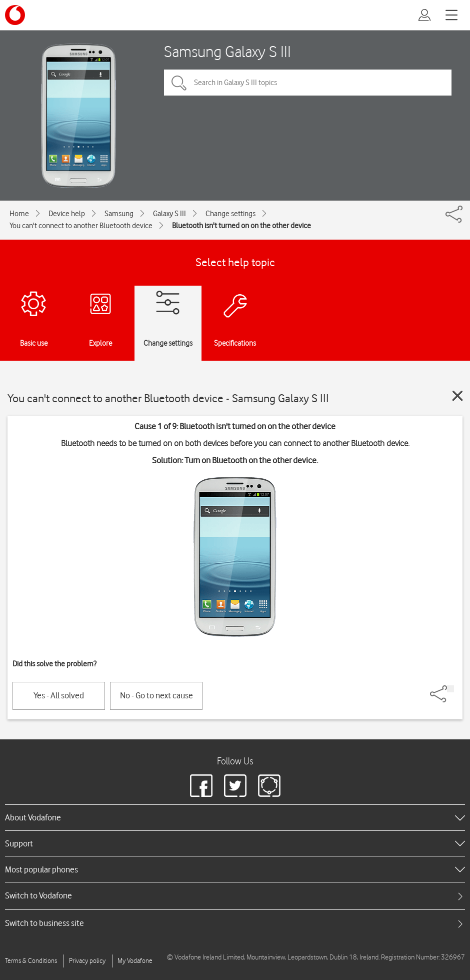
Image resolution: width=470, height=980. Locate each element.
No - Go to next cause (156, 695)
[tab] (235, 896)
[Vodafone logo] (15, 15)
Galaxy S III (169, 214)
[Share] (450, 689)
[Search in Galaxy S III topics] (308, 83)
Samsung (119, 214)
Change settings (230, 214)
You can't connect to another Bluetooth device (81, 226)
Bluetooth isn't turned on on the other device (241, 226)
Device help (67, 214)
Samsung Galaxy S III (227, 51)
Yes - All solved (59, 695)
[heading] (235, 817)
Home (19, 214)
